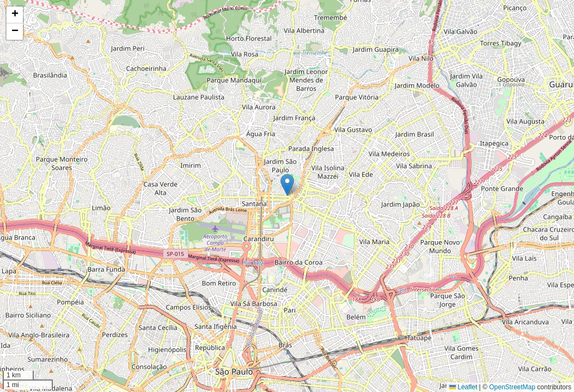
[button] (287, 185)
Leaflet (463, 387)
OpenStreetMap (512, 387)
